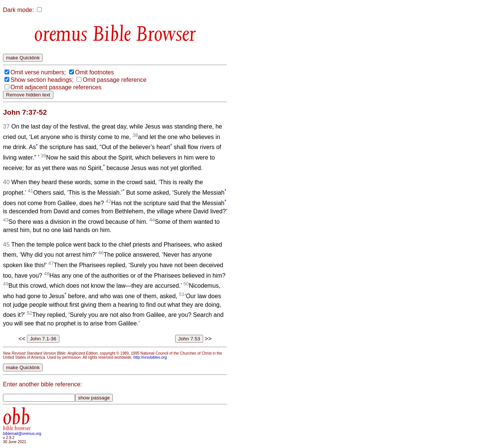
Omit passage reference (114, 80)
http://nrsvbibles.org (150, 357)
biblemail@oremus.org (22, 434)
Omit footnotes (94, 72)
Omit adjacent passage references (56, 87)
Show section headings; (42, 80)
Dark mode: (18, 10)
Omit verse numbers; (38, 72)
